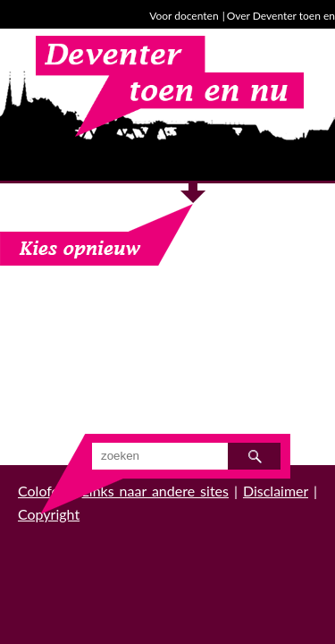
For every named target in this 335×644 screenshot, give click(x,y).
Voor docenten (184, 16)
